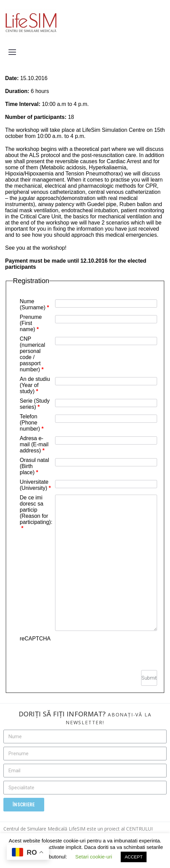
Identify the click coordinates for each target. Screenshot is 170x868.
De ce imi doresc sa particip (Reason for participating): (36, 513)
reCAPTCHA (35, 639)
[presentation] (105, 649)
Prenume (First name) (31, 323)
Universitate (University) (35, 485)
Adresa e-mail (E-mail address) (34, 444)
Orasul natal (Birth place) (34, 466)
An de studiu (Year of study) (35, 385)
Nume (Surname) (34, 304)
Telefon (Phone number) (32, 423)
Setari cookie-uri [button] (93, 857)
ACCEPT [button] (134, 857)
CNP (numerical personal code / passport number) (32, 354)
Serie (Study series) (35, 404)
